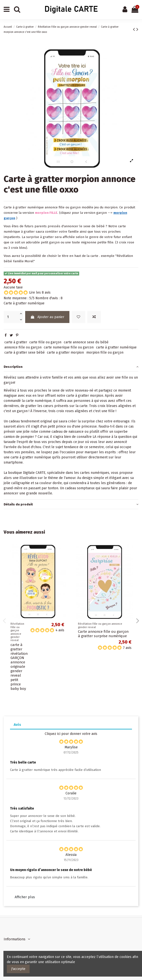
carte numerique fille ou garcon (69, 347)
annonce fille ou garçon (23, 347)
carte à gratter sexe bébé (25, 353)
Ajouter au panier (47, 317)
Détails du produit (71, 504)
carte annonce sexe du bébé (86, 342)
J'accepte (18, 969)
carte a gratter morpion (65, 353)
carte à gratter (16, 342)
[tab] (71, 367)
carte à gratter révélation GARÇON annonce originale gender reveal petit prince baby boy (19, 667)
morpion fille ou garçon (105, 353)
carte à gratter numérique (116, 347)
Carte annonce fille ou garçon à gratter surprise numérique (103, 634)
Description (71, 367)
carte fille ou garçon (45, 342)
